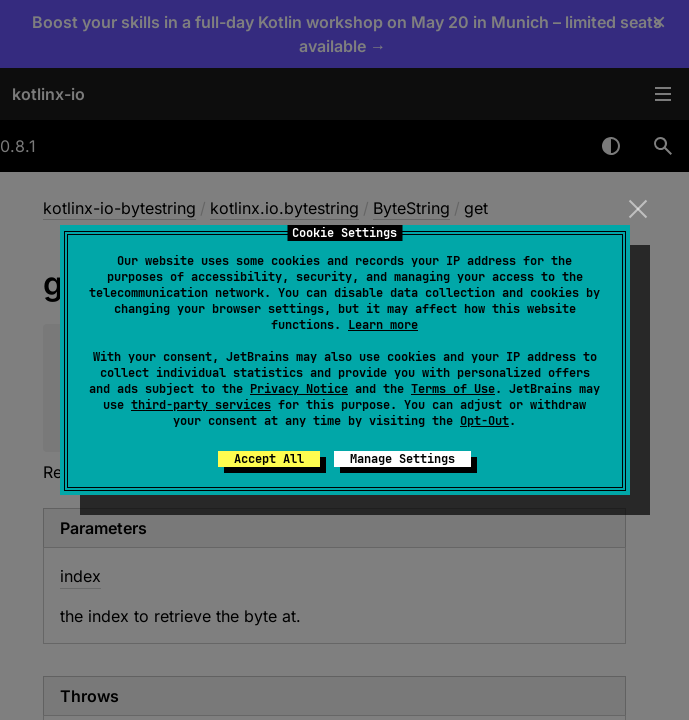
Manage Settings (402, 459)
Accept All (269, 459)
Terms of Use (453, 389)
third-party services (201, 405)
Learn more (383, 325)
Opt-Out (484, 421)
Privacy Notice (299, 389)
